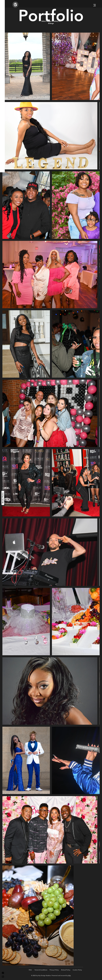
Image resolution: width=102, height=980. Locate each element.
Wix (70, 975)
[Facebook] (3, 973)
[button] (95, 5)
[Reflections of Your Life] (3, 482)
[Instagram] (3, 977)
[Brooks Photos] (3, 498)
